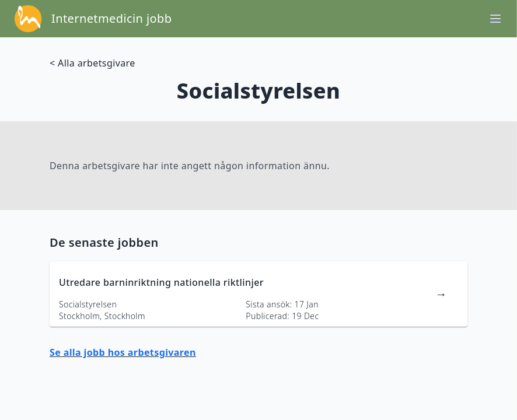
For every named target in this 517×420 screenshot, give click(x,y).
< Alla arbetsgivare (92, 63)
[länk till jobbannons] (258, 294)
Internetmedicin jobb (111, 18)
